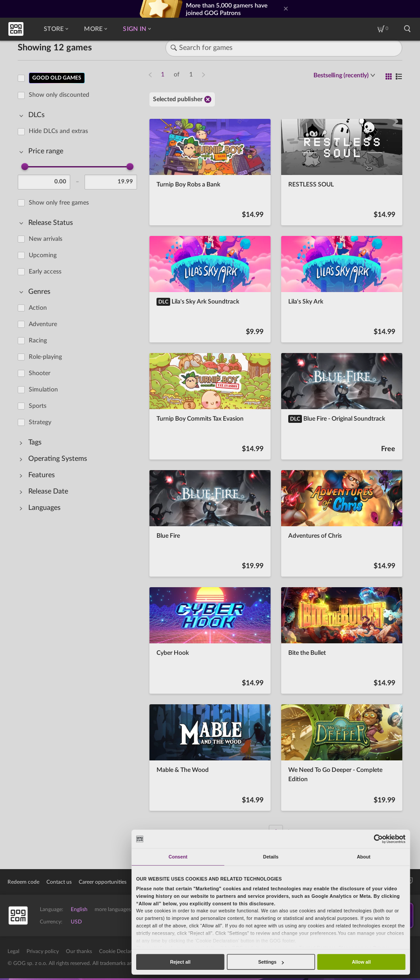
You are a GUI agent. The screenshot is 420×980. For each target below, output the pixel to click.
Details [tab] (271, 857)
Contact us (59, 882)
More (95, 29)
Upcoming (43, 255)
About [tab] (364, 857)
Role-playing (45, 357)
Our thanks (79, 951)
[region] (80, 450)
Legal (13, 951)
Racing (38, 341)
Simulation (43, 390)
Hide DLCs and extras (58, 131)
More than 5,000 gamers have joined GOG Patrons (227, 9)
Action (38, 308)
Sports (38, 406)
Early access (45, 272)
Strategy (40, 422)
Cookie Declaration (121, 951)
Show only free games (59, 203)
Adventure (43, 324)
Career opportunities (103, 882)
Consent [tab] (178, 857)
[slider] (25, 167)
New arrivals (46, 239)
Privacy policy (43, 951)
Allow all (361, 962)
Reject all (180, 962)
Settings (271, 962)
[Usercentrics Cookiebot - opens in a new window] (379, 839)
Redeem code (23, 882)
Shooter (40, 373)
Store (56, 29)
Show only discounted (59, 95)
